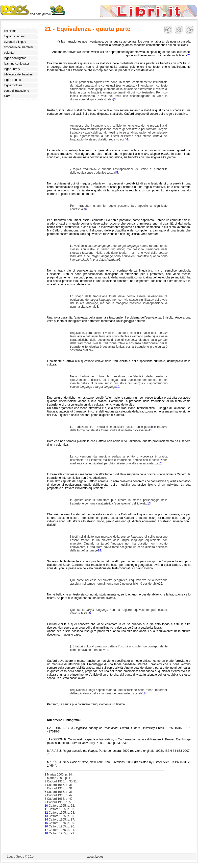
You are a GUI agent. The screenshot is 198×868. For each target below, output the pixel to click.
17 (108, 650)
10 (117, 387)
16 (89, 613)
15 (161, 584)
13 (149, 503)
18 (144, 693)
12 (160, 463)
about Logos (95, 857)
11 (150, 430)
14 (99, 550)
